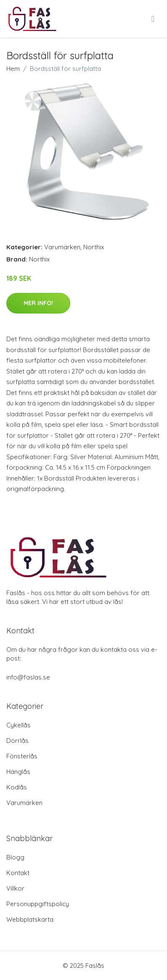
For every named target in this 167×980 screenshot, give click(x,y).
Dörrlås (17, 741)
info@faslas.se (28, 677)
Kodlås (17, 787)
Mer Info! (38, 303)
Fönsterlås (22, 756)
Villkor (15, 888)
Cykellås (19, 725)
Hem (13, 69)
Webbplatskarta (30, 919)
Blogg (15, 857)
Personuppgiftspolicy (38, 904)
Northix (94, 247)
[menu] (154, 19)
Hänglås (18, 772)
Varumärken (62, 247)
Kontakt (18, 873)
